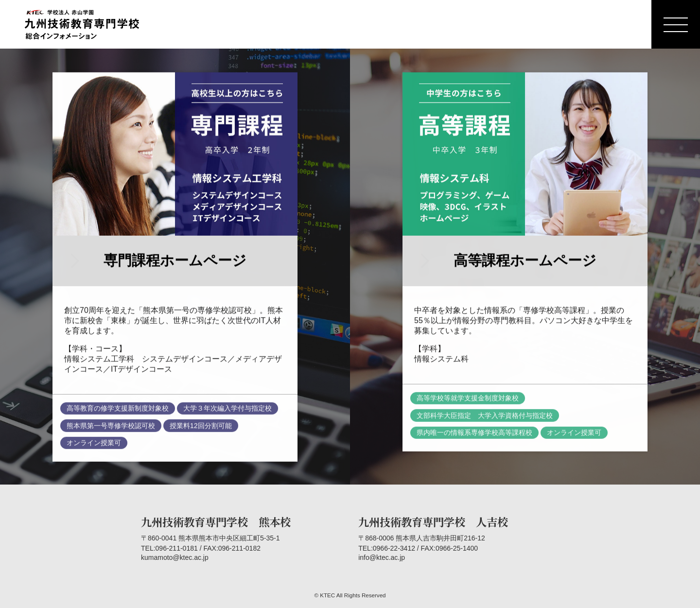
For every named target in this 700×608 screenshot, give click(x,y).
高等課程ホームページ (525, 262)
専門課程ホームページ (175, 262)
